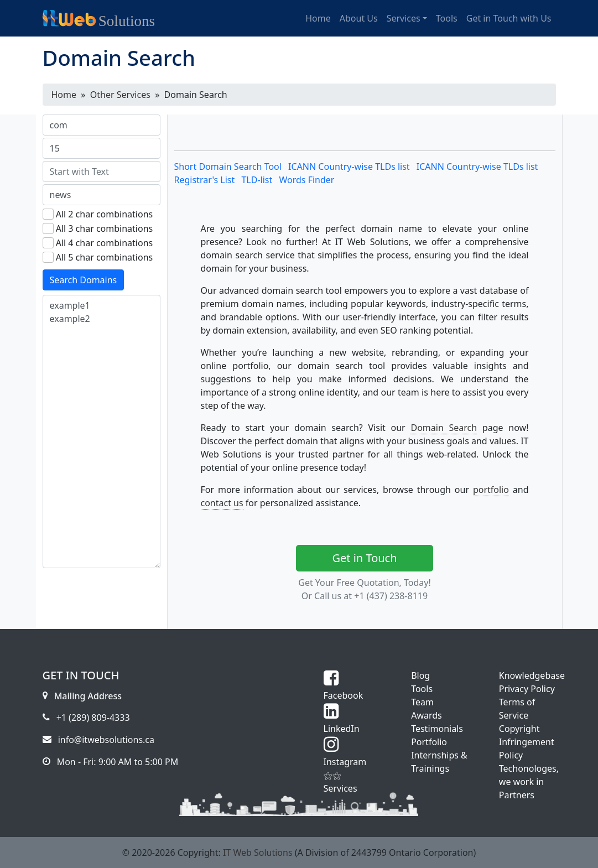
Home (64, 95)
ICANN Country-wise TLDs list (349, 167)
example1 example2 (102, 432)
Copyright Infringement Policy (527, 742)
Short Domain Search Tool (228, 167)
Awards (427, 715)
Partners (517, 795)
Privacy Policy (527, 689)
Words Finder (306, 180)
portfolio (491, 490)
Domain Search (444, 428)
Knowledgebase (532, 675)
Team (422, 702)
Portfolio (429, 742)
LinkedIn (342, 722)
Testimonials (437, 729)
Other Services (120, 95)
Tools (422, 689)
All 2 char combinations (105, 214)
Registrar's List (205, 180)
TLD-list (257, 180)
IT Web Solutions (258, 853)
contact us (222, 503)
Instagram (345, 755)
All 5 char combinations (105, 257)
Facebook (344, 689)
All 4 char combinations (105, 243)
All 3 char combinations (105, 228)
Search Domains (84, 280)
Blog (420, 675)
